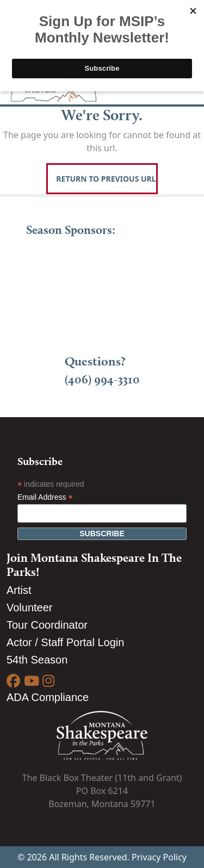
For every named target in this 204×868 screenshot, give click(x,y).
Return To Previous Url (106, 179)
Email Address (45, 497)
